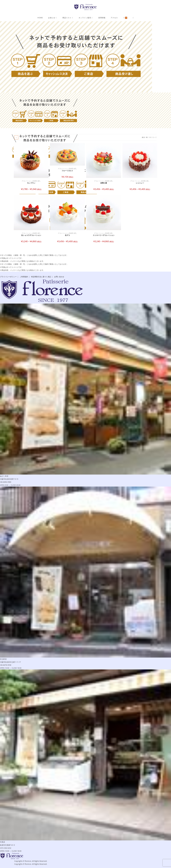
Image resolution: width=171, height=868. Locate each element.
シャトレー (140, 183)
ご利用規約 (24, 277)
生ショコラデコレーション (31, 235)
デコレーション (27, 181)
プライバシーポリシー (8, 277)
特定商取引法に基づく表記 (41, 277)
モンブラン (31, 183)
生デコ (67, 235)
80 (147, 137)
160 (150, 137)
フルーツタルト (67, 171)
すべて (155, 137)
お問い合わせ (59, 277)
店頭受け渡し (36, 181)
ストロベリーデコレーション (104, 235)
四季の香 (104, 183)
